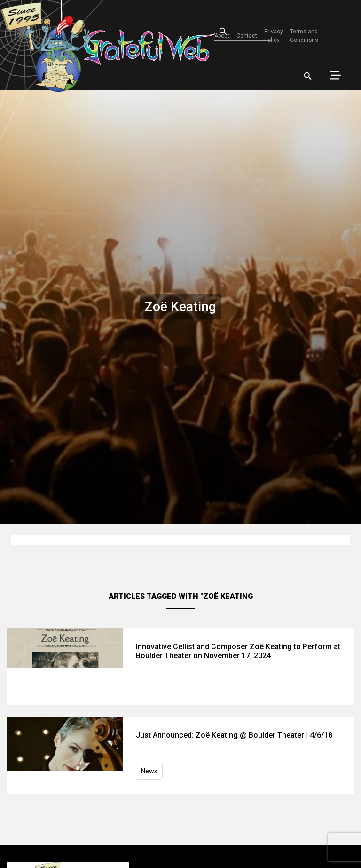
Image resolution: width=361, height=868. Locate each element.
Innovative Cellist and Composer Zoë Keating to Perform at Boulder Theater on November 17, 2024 (238, 651)
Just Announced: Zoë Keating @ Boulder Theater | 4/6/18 (234, 735)
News (149, 771)
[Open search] (215, 32)
